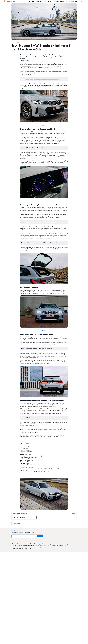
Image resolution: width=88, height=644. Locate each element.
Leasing (57, 1)
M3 (30, 292)
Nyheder (31, 1)
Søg (81, 1)
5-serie (65, 65)
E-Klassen (38, 68)
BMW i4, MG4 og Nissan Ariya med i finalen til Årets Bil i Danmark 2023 (43, 79)
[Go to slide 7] (48, 201)
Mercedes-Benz (26, 66)
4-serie (55, 65)
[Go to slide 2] (43, 125)
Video (77, 1)
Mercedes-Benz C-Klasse (50, 209)
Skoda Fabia (48, 249)
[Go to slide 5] (45, 201)
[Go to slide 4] (46, 125)
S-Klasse (29, 75)
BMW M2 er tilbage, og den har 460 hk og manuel (38, 148)
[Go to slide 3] (45, 125)
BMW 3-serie (31, 84)
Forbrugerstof (70, 1)
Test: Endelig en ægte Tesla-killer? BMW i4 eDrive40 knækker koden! (42, 243)
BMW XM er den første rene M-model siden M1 (37, 418)
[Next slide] (66, 106)
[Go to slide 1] (42, 125)
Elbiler (62, 1)
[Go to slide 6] (46, 201)
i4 (26, 356)
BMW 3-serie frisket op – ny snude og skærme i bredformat (40, 222)
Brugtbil (51, 1)
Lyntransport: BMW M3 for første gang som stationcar (39, 349)
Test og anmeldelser (41, 1)
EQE (58, 66)
